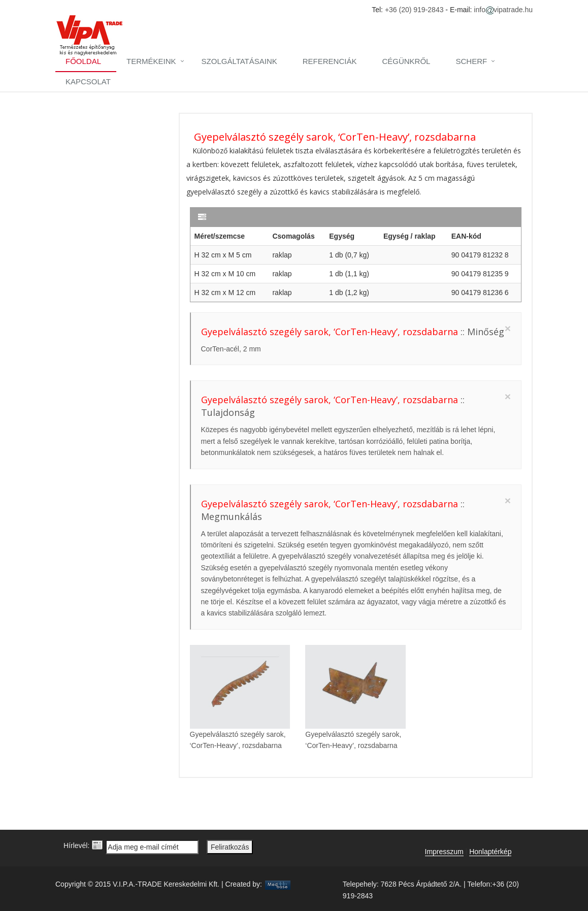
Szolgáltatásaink (239, 61)
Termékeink (151, 61)
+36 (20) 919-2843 (414, 10)
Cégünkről (406, 61)
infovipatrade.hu (503, 10)
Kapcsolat (88, 82)
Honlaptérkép (490, 852)
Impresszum (444, 852)
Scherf (471, 61)
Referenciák (330, 61)
